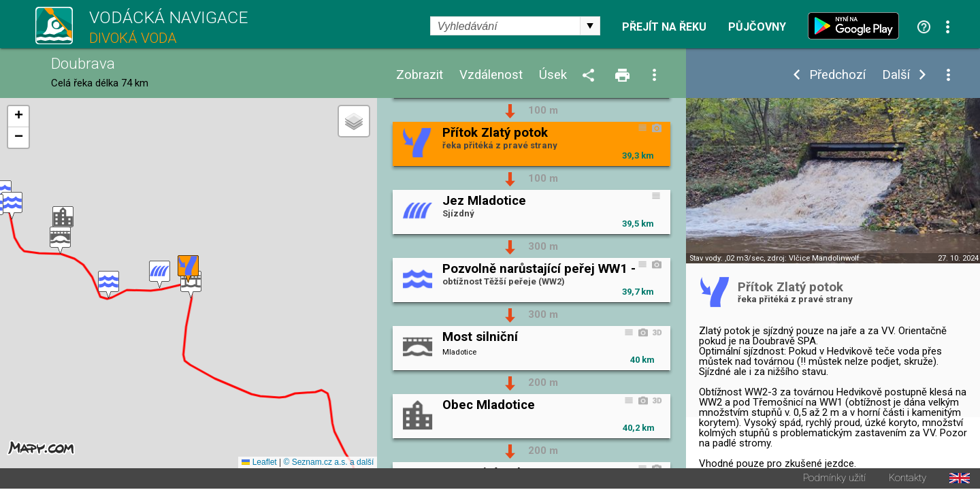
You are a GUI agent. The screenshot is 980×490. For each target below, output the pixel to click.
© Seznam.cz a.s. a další (328, 463)
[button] (191, 285)
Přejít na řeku (664, 27)
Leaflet (259, 463)
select (590, 26)
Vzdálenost (491, 75)
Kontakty (908, 479)
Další (896, 75)
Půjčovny (757, 27)
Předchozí (837, 75)
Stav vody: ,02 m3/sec (726, 258)
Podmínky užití (834, 479)
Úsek (553, 75)
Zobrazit (420, 75)
